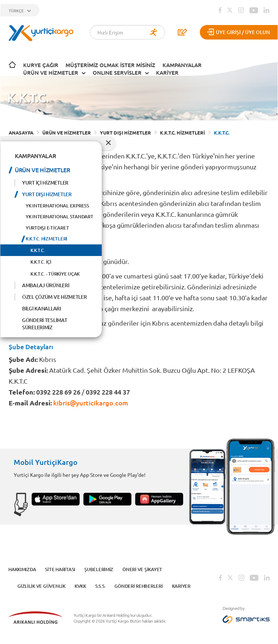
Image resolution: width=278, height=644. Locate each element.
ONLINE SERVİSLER (117, 73)
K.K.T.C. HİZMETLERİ (47, 239)
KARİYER (167, 73)
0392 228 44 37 (108, 392)
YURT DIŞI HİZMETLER (47, 194)
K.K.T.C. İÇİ (41, 262)
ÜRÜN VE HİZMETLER (51, 73)
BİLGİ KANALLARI (42, 308)
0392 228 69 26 (58, 392)
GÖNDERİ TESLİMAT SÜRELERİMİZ (45, 324)
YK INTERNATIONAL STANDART (60, 216)
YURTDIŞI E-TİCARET (47, 228)
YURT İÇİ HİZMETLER (45, 183)
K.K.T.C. (38, 250)
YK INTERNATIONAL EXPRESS (57, 206)
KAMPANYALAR (182, 65)
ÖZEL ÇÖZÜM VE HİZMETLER (54, 297)
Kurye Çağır (41, 65)
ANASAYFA (21, 133)
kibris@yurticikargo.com (90, 403)
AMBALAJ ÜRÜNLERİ (46, 285)
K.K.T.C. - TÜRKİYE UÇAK (55, 274)
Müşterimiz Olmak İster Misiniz (110, 65)
